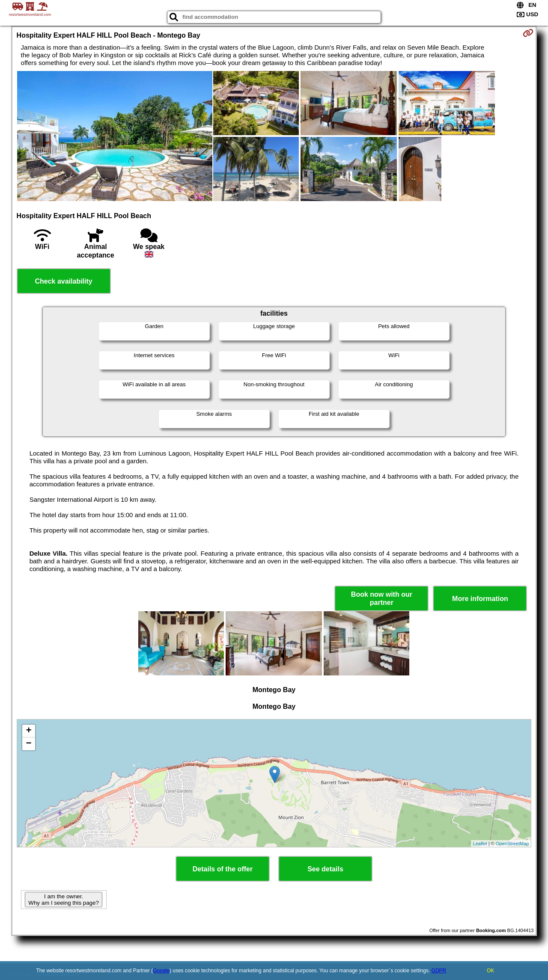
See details (325, 869)
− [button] (28, 744)
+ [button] (28, 731)
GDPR (439, 971)
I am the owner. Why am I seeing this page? (63, 900)
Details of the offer (223, 869)
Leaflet (480, 844)
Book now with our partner (382, 598)
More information (480, 599)
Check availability (63, 281)
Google (161, 971)
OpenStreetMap (512, 844)
